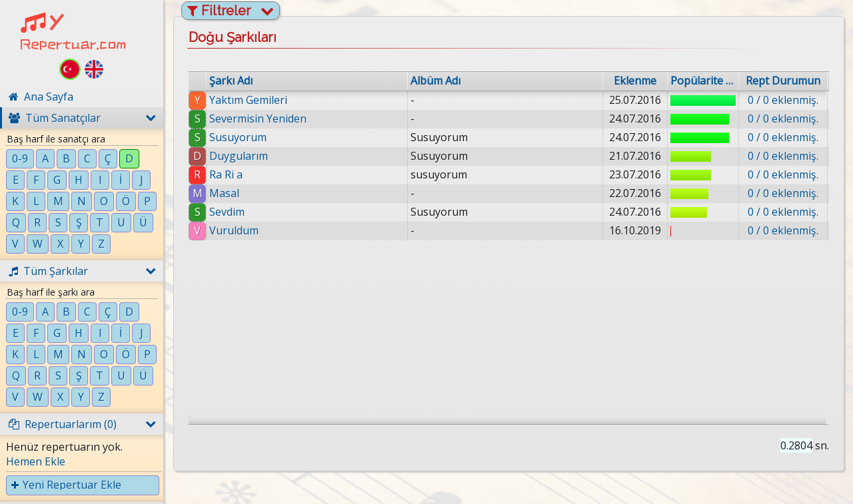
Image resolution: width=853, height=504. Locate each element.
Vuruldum (234, 230)
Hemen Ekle (36, 461)
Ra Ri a (226, 174)
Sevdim (227, 212)
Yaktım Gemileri (248, 100)
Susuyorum (238, 137)
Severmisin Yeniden (258, 119)
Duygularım (239, 156)
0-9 (20, 158)
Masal (224, 193)
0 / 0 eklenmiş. (783, 100)
